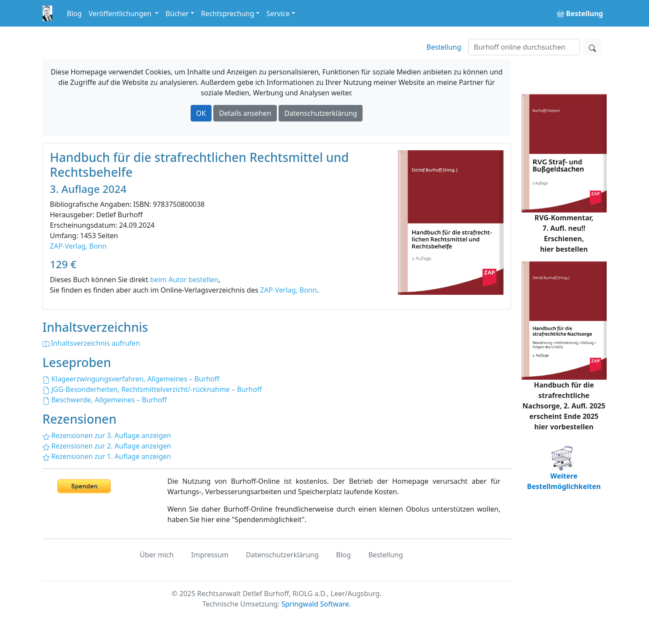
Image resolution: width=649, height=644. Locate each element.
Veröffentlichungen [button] (121, 13)
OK (201, 113)
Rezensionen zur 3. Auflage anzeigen (107, 435)
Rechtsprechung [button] (228, 13)
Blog (74, 13)
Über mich (157, 555)
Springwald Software (315, 604)
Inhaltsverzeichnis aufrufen (91, 343)
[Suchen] (524, 47)
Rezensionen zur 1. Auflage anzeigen (107, 456)
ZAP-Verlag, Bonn (78, 246)
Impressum (210, 555)
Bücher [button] (177, 13)
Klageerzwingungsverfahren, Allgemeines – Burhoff (131, 379)
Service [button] (278, 13)
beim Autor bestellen (184, 280)
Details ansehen (245, 113)
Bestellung (444, 47)
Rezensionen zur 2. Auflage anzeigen (107, 446)
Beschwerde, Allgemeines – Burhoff (105, 400)
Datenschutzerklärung (321, 113)
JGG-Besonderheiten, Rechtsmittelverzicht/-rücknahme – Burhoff (152, 389)
